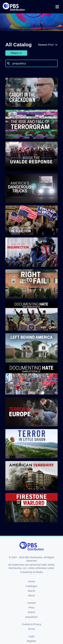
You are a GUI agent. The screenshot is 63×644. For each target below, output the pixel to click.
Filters (16, 53)
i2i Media (38, 572)
